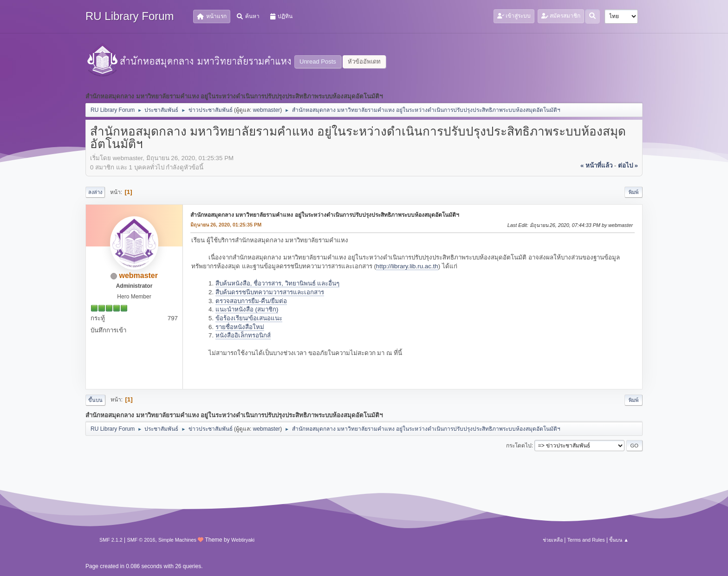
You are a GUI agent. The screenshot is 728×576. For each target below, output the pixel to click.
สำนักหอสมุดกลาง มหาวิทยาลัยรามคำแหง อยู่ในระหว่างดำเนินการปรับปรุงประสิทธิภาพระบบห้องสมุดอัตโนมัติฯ (325, 215)
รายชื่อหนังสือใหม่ (240, 327)
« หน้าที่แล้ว (596, 165)
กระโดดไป (519, 446)
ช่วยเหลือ (553, 540)
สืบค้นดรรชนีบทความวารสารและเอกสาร (270, 292)
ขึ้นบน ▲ (619, 540)
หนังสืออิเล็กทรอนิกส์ (243, 335)
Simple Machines (177, 540)
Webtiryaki (243, 540)
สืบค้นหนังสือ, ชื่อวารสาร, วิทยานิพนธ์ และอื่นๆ (278, 283)
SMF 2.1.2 (111, 540)
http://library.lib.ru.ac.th (407, 266)
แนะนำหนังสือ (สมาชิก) (247, 309)
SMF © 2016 (141, 540)
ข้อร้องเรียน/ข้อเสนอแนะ (249, 318)
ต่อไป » (628, 165)
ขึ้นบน (95, 400)
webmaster (267, 110)
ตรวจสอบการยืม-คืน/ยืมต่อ (251, 301)
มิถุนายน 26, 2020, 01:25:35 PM (226, 225)
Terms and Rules (586, 540)
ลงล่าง (95, 192)
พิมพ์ (634, 192)
